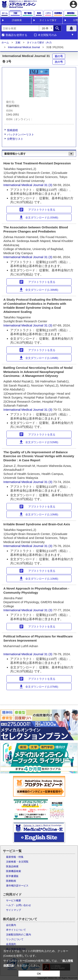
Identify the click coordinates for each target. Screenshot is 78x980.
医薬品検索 (12, 866)
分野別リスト (15, 139)
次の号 (59, 62)
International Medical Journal (24, 47)
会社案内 (11, 925)
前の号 (59, 56)
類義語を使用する (16, 35)
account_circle (73, 4)
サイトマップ (14, 910)
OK (39, 974)
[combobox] (20, 28)
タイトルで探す (48, 20)
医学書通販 (12, 876)
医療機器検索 (14, 871)
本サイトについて (16, 930)
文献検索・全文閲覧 (17, 862)
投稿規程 (12, 130)
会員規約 (11, 944)
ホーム (5, 43)
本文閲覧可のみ (47, 35)
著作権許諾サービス (17, 886)
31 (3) (49, 185)
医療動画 (11, 881)
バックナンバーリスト (21, 135)
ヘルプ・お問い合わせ (19, 905)
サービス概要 (14, 901)
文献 (18, 43)
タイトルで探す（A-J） (40, 43)
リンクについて (15, 939)
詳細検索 (17, 20)
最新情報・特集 (15, 857)
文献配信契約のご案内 (19, 935)
